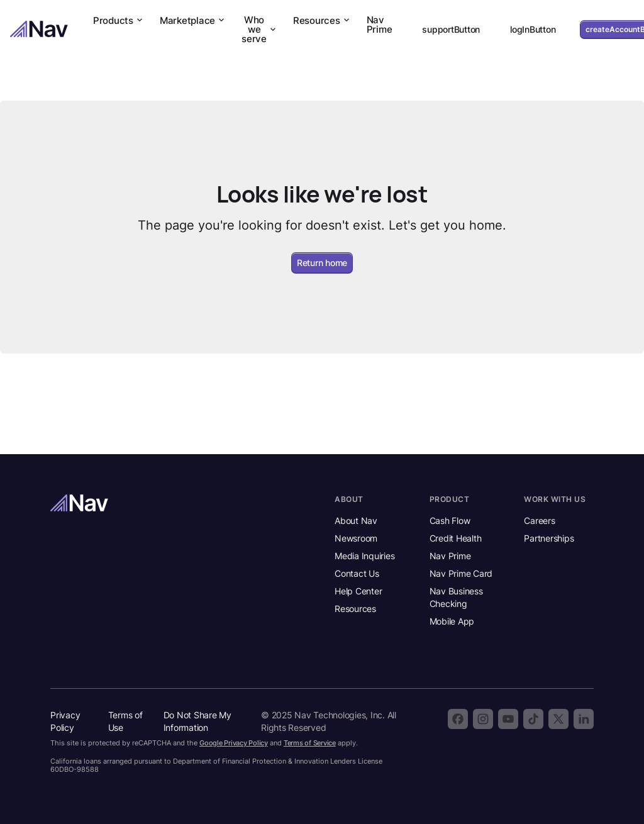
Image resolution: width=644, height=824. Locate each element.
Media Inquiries (364, 556)
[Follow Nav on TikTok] (533, 719)
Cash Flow (450, 521)
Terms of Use (125, 721)
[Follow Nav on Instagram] (483, 719)
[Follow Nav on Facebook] (458, 719)
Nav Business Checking (456, 597)
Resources (322, 20)
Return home (322, 263)
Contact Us (357, 573)
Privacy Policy (65, 721)
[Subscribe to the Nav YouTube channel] (508, 719)
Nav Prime (380, 25)
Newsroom (356, 538)
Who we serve (260, 29)
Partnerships (549, 538)
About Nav (356, 521)
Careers (539, 521)
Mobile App (452, 621)
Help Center (358, 591)
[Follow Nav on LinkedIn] (584, 719)
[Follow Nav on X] (558, 719)
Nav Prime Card (461, 573)
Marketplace (193, 20)
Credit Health (456, 538)
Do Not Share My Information (197, 721)
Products (119, 20)
